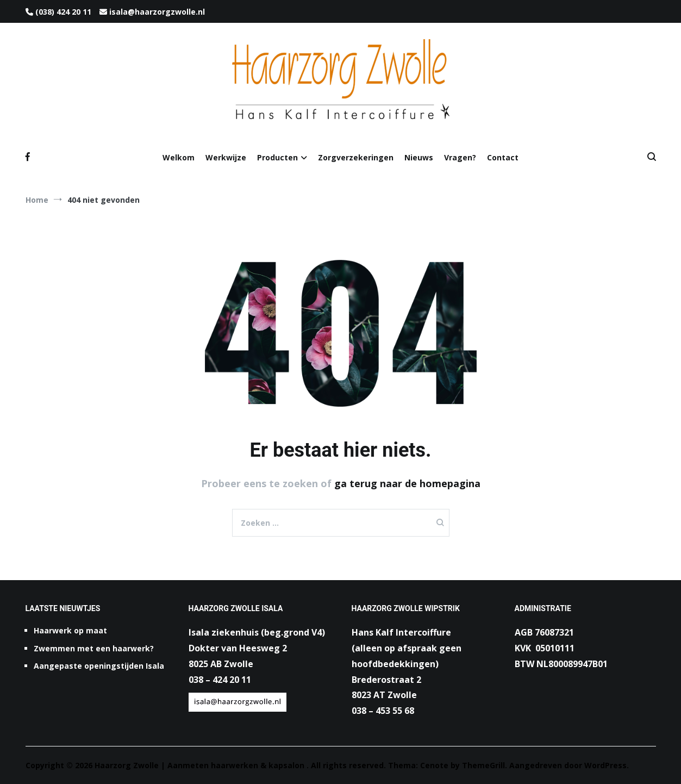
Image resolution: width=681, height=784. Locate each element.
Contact (503, 157)
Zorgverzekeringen (356, 157)
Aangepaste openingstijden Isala (99, 666)
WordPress (605, 765)
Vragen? (460, 157)
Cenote (434, 765)
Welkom (179, 157)
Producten (277, 157)
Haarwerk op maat (70, 630)
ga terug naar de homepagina (407, 483)
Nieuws (419, 157)
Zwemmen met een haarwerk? (94, 648)
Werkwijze (226, 157)
